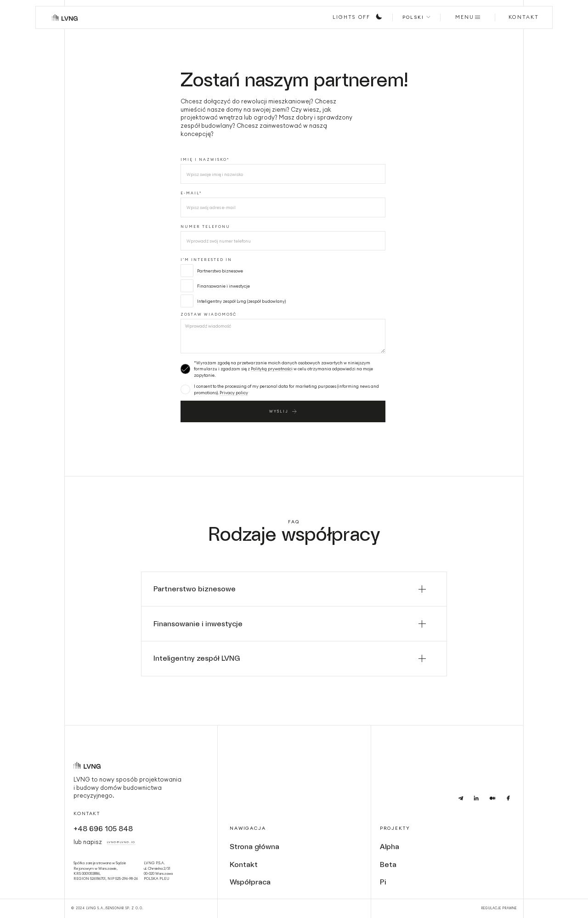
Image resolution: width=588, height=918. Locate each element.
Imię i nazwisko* (205, 159)
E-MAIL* (191, 193)
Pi (383, 882)
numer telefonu (205, 227)
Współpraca (250, 882)
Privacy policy (234, 393)
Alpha (390, 847)
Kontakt (87, 813)
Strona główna (254, 847)
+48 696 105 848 (103, 829)
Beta (388, 864)
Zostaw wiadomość (209, 314)
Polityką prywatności (272, 369)
